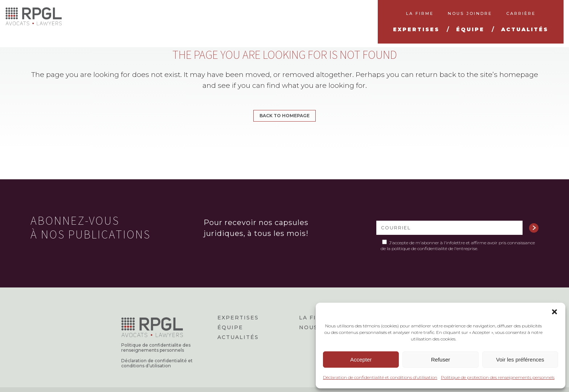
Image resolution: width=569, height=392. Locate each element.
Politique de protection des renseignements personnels (498, 377)
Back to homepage (284, 116)
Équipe (230, 327)
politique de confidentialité (419, 248)
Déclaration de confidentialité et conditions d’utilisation (380, 377)
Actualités (238, 337)
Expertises (238, 318)
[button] (554, 312)
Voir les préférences (520, 360)
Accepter (361, 360)
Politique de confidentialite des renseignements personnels (156, 348)
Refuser (441, 360)
